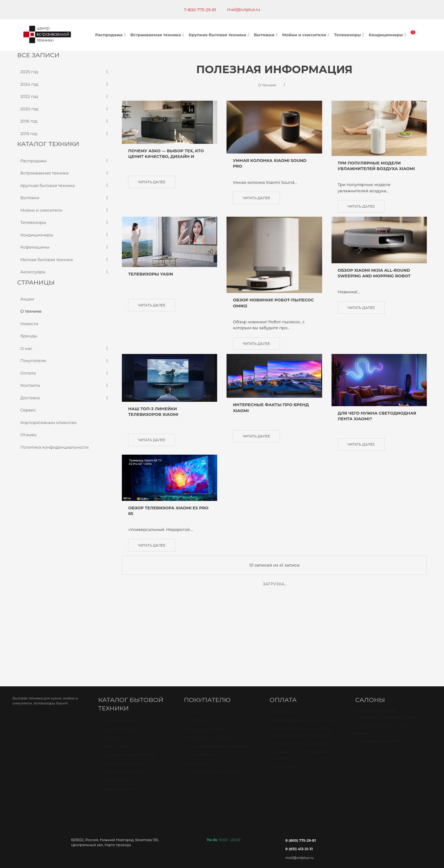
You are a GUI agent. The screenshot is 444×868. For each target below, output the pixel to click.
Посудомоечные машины (128, 671)
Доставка (65, 398)
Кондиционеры (388, 35)
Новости (29, 323)
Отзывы (28, 435)
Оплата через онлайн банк (301, 660)
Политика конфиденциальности (55, 447)
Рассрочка (284, 683)
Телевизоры (350, 35)
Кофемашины (65, 247)
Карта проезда (117, 758)
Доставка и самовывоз (211, 654)
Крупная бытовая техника (220, 35)
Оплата (65, 373)
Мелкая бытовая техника (65, 260)
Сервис (28, 410)
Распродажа (111, 35)
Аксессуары (65, 272)
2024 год (65, 84)
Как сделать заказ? (207, 645)
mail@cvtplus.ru (244, 9)
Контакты (65, 386)
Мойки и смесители (307, 35)
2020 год (65, 109)
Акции (27, 299)
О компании (200, 671)
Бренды (29, 336)
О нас (65, 348)
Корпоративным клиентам (49, 422)
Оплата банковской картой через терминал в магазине (302, 648)
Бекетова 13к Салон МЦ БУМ (388, 634)
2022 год (65, 97)
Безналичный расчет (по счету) (306, 637)
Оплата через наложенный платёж (302, 672)
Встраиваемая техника (158, 35)
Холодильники (117, 662)
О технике (31, 311)
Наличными (285, 628)
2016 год (65, 121)
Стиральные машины (124, 679)
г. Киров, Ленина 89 (379, 657)
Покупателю (65, 361)
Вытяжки (267, 35)
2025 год (65, 72)
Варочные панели (120, 645)
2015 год (65, 134)
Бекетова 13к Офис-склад (385, 643)
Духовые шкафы (118, 636)
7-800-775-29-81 (200, 10)
